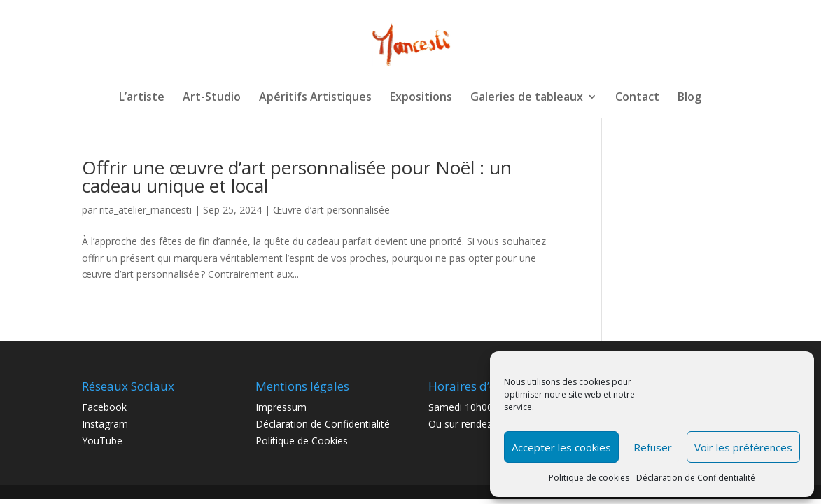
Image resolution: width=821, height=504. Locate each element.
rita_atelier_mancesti (146, 210)
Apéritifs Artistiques (315, 98)
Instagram (105, 424)
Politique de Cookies (302, 441)
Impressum (281, 407)
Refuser (653, 447)
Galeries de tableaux (527, 98)
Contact (637, 98)
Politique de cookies (589, 478)
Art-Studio (212, 98)
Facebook (104, 407)
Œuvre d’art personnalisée (331, 210)
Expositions (421, 98)
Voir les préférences (743, 447)
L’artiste (142, 98)
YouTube (102, 441)
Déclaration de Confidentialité (696, 478)
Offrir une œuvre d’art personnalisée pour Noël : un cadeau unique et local (297, 176)
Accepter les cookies (561, 447)
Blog (689, 98)
